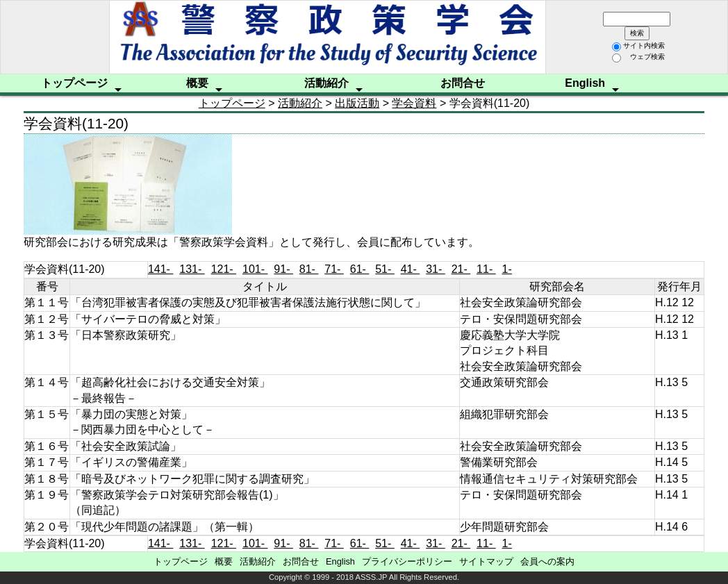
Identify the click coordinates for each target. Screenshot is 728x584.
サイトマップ (486, 561)
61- (360, 269)
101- (255, 269)
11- (486, 269)
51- (385, 269)
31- (436, 269)
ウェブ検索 (638, 57)
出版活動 (357, 103)
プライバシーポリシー (407, 561)
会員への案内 (547, 561)
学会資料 (414, 103)
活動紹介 (326, 83)
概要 (197, 83)
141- (160, 269)
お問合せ (463, 83)
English (585, 83)
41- (411, 269)
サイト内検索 (638, 45)
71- (334, 269)
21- (461, 269)
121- (224, 269)
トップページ (74, 83)
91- (283, 269)
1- (507, 269)
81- (309, 269)
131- (192, 269)
